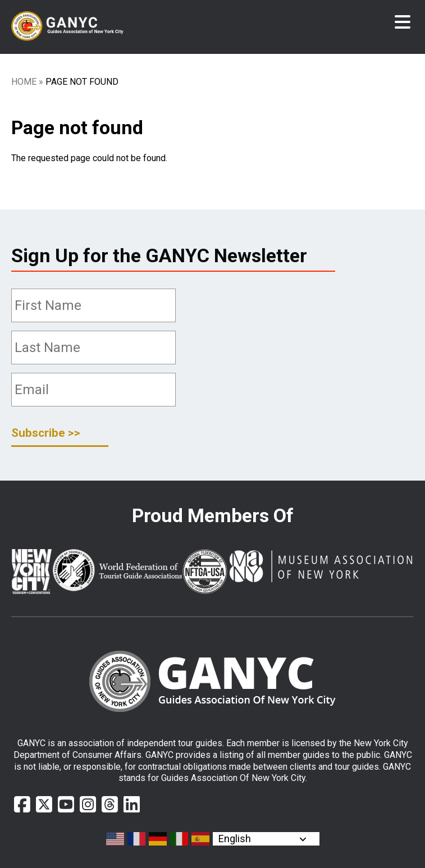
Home (24, 82)
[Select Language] (266, 839)
